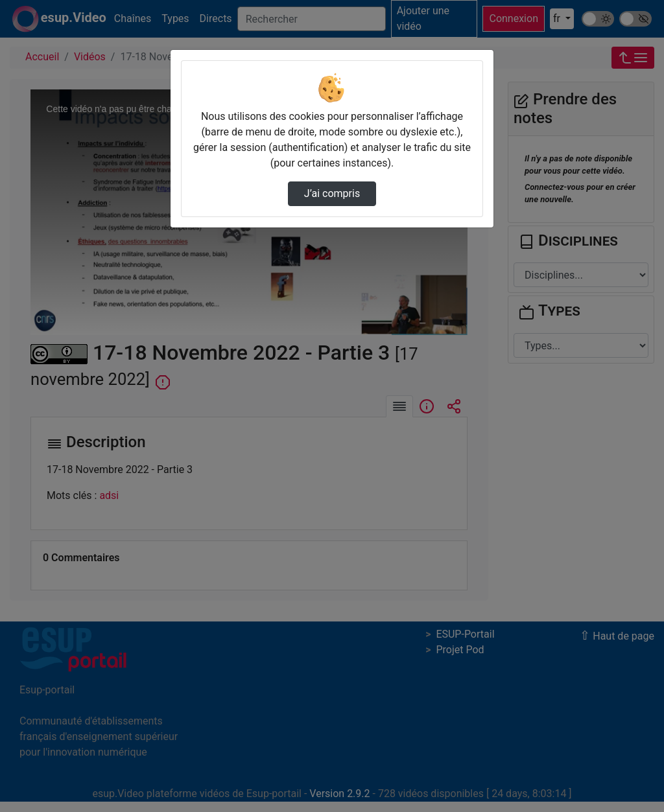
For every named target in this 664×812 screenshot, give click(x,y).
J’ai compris (332, 193)
